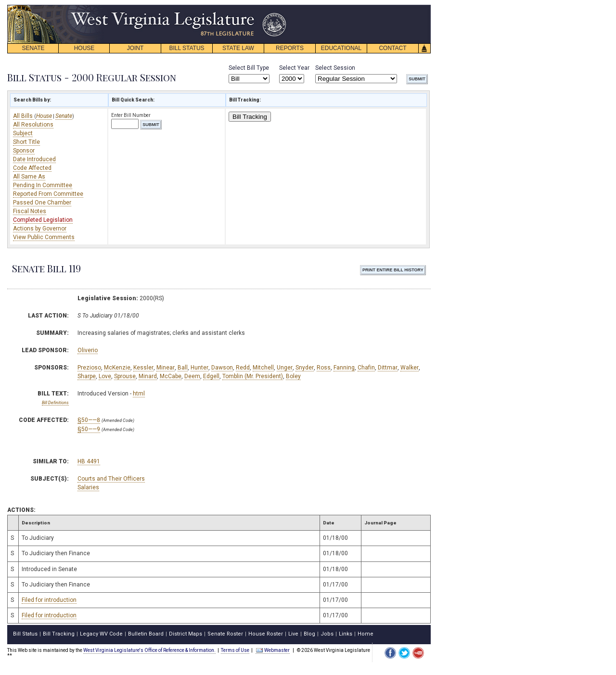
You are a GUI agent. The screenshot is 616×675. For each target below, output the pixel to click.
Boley (293, 376)
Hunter (199, 368)
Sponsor (24, 151)
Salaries (88, 487)
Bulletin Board (146, 634)
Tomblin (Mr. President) (253, 376)
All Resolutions (33, 125)
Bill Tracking (250, 117)
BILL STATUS (186, 48)
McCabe (171, 376)
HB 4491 (89, 461)
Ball (183, 368)
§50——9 (89, 429)
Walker (410, 368)
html (139, 394)
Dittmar (388, 368)
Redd (243, 368)
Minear (166, 368)
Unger (285, 368)
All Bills (24, 116)
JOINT (135, 48)
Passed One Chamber (42, 203)
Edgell (211, 376)
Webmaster (273, 650)
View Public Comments (44, 237)
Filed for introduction (49, 600)
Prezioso (89, 368)
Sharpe (87, 376)
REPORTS (290, 48)
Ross (324, 368)
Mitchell (263, 368)
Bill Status (25, 634)
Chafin (366, 368)
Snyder (305, 368)
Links (346, 634)
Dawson (222, 368)
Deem (192, 376)
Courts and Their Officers (111, 479)
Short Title (26, 142)
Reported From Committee (48, 194)
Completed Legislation (43, 220)
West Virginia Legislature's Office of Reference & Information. (149, 650)
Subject (23, 133)
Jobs (327, 634)
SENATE (33, 48)
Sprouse (125, 376)
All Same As (29, 177)
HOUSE (84, 48)
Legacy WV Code (101, 634)
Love (105, 376)
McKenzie (117, 368)
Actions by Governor (40, 229)
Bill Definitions (55, 403)
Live (293, 634)
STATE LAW (238, 48)
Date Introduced (34, 159)
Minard (148, 376)
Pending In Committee (43, 185)
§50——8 (89, 420)
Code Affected (32, 168)
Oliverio (88, 350)
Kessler (143, 368)
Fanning (344, 368)
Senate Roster (225, 634)
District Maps (186, 634)
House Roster (266, 634)
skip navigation (279, 7)
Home (366, 634)
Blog (309, 634)
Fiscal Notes (30, 211)
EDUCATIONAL (341, 48)
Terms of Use (235, 650)
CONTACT (392, 48)
